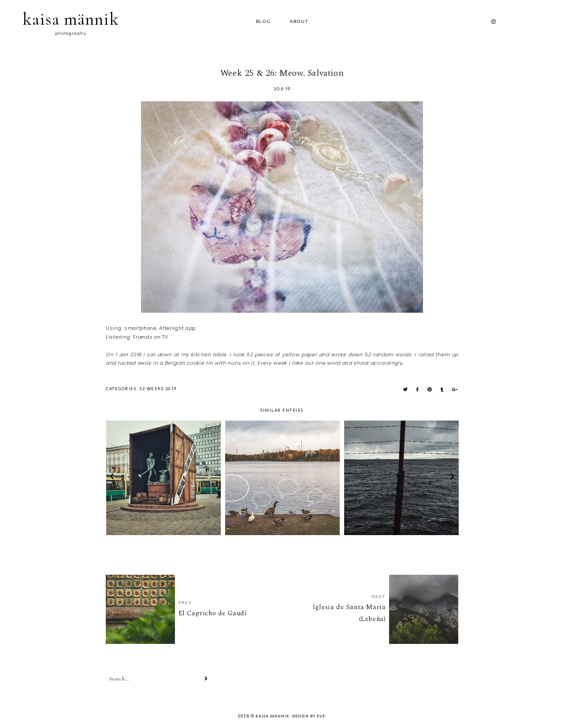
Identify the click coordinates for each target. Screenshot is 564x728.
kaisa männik (71, 19)
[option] (163, 478)
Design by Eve (309, 716)
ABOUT (299, 22)
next (452, 478)
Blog (263, 22)
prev (112, 478)
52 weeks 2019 (158, 389)
